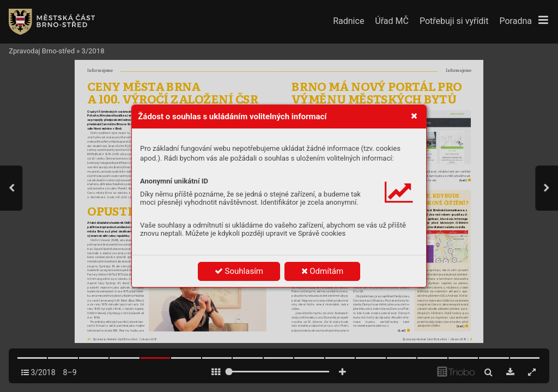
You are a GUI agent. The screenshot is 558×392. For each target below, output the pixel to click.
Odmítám (323, 271)
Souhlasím (239, 271)
